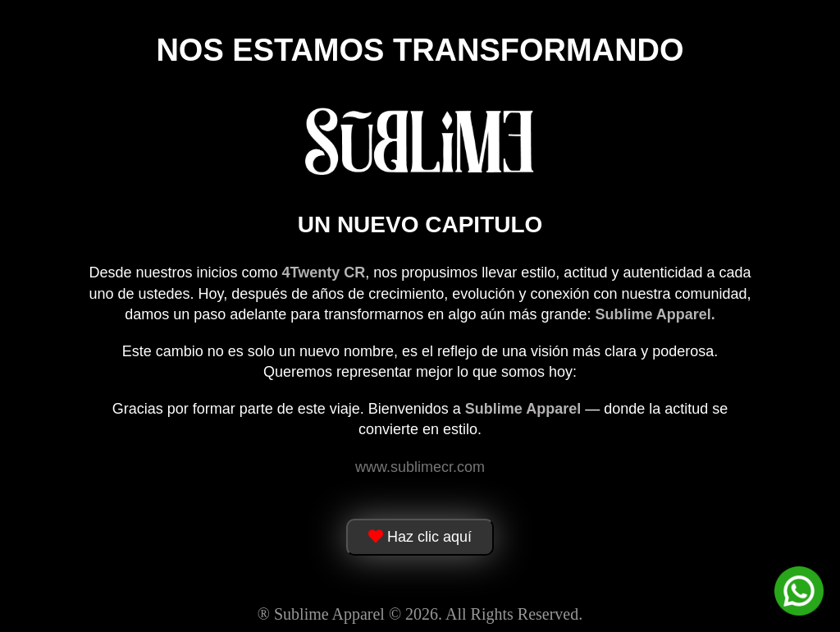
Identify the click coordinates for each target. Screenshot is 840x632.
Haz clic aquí (420, 537)
